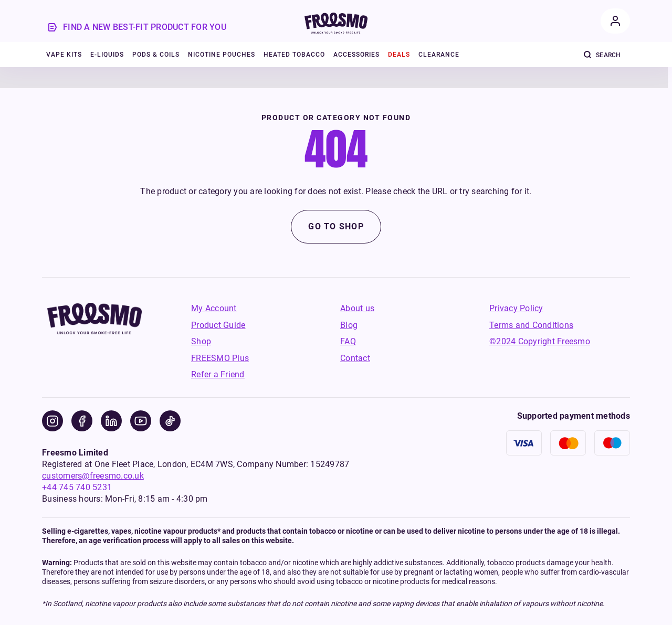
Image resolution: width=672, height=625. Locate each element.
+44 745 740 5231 (77, 487)
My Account (214, 308)
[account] (615, 21)
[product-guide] (138, 27)
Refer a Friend (218, 374)
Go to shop (336, 226)
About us (357, 308)
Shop (201, 341)
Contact (355, 358)
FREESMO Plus (220, 358)
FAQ (348, 341)
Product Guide (218, 325)
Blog (349, 325)
